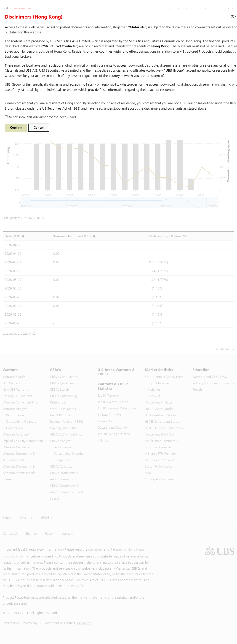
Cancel (39, 128)
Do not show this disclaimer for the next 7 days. (41, 117)
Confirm (16, 128)
